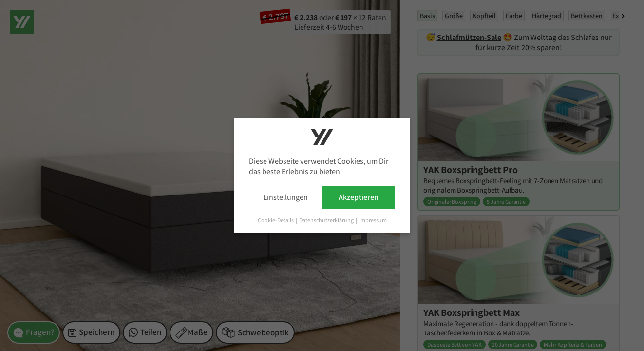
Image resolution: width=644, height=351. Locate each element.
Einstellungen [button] (285, 197)
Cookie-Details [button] (276, 220)
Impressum (373, 220)
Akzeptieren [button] (359, 197)
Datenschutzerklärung (327, 220)
